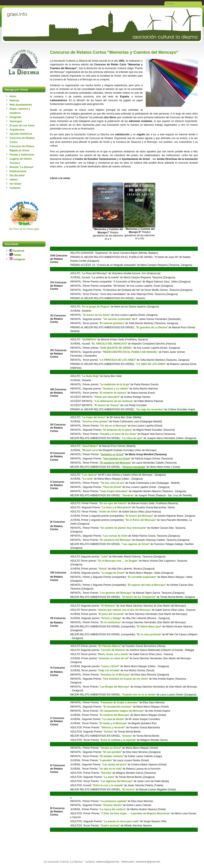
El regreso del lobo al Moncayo (147, 585)
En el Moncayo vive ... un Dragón (118, 561)
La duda (109, 777)
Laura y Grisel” (111, 666)
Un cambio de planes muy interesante (123, 528)
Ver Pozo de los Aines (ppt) (24, 229)
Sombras (128, 495)
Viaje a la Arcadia (109, 670)
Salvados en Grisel (112, 454)
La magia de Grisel (113, 573)
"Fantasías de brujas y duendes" (119, 703)
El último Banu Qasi (149, 627)
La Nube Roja (90, 376)
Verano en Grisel (111, 748)
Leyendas (106, 760)
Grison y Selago (111, 618)
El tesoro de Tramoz (107, 405)
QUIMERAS (89, 339)
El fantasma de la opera (117, 430)
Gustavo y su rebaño (116, 389)
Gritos (103, 569)
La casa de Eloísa (113, 719)
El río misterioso (111, 622)
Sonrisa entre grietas (95, 422)
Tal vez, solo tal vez (112, 483)
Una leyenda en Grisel (116, 459)
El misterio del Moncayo (114, 715)
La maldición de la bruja (115, 384)
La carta (88, 479)
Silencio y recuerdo (113, 727)
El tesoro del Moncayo (139, 516)
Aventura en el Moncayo (115, 675)
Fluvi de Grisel (112, 487)
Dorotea (106, 773)
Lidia (104, 557)
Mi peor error (91, 450)
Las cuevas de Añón (116, 536)
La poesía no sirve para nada (121, 821)
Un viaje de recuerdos (150, 409)
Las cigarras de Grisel (136, 544)
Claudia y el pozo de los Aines (118, 434)
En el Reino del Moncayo (141, 520)
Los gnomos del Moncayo (116, 593)
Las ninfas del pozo (114, 765)
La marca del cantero (113, 809)
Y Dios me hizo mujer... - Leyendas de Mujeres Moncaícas (135, 813)
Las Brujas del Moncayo (115, 687)
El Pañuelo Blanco (110, 646)
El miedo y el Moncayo (113, 723)
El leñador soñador (112, 756)
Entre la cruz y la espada (108, 785)
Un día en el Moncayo (114, 426)
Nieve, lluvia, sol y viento (113, 654)
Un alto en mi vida (110, 769)
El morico (128, 790)
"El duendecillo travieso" (118, 707)
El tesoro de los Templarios (139, 597)
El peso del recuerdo (111, 614)
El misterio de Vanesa (113, 393)
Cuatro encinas (110, 826)
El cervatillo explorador (142, 577)
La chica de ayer (132, 438)
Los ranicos (89, 475)
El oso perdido (112, 752)
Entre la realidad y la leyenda (118, 740)
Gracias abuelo (112, 805)
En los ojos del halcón (113, 503)
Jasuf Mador (90, 446)
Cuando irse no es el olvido (139, 695)
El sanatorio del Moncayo (115, 463)
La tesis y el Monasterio (116, 507)
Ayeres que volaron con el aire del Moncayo (124, 610)
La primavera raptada (114, 801)
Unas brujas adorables (114, 491)
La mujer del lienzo (94, 417)
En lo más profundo (149, 634)
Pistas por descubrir (107, 397)
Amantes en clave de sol (114, 658)
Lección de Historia (113, 650)
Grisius (108, 732)
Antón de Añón (108, 512)
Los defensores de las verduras (114, 401)
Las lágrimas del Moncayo (116, 781)
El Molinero (108, 606)
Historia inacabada (134, 467)
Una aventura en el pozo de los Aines (126, 679)
